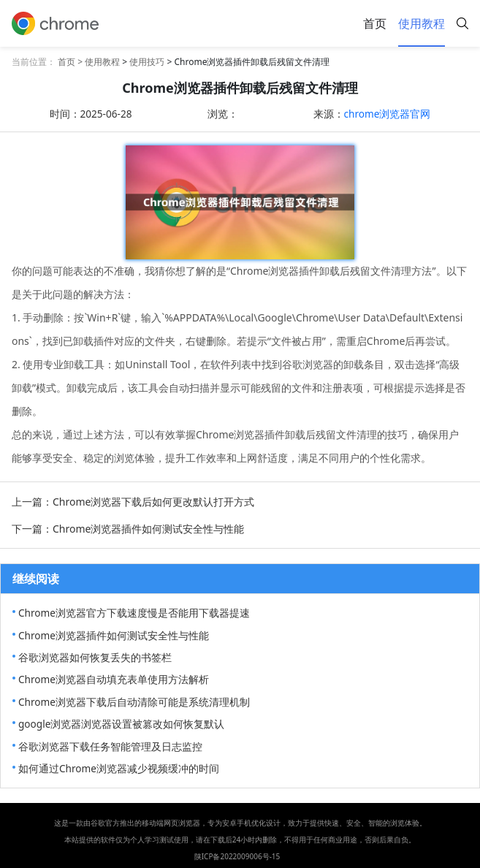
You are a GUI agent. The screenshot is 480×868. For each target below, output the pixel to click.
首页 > (71, 62)
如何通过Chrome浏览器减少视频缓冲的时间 (119, 768)
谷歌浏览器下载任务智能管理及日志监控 (110, 746)
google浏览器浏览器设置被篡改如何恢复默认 (121, 724)
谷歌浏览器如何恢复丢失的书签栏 (95, 657)
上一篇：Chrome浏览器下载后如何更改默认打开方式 (133, 502)
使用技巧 (147, 62)
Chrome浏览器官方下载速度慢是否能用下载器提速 (134, 613)
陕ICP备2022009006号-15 (237, 856)
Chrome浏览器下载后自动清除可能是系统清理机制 (134, 702)
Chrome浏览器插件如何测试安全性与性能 (114, 635)
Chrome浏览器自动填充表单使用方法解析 (114, 679)
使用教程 (422, 23)
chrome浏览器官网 (388, 114)
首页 (375, 23)
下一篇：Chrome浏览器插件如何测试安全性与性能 (128, 529)
